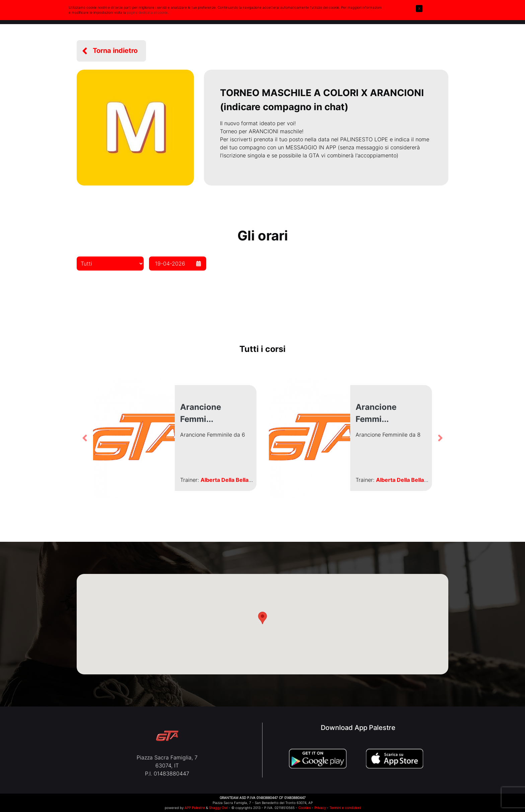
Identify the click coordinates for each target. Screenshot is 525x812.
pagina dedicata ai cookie (147, 12)
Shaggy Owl (218, 808)
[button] (111, 51)
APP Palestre (195, 808)
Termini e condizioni (345, 808)
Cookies (305, 808)
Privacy (320, 808)
